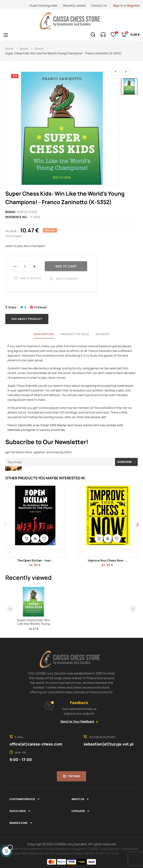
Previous (6, 525)
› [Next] (133, 609)
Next (137, 525)
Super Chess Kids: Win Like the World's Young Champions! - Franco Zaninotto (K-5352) (34, 626)
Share (12, 307)
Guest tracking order (43, 5)
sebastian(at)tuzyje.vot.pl (109, 744)
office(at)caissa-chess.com (36, 744)
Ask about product (27, 319)
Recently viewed (74, 5)
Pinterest (41, 307)
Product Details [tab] (75, 334)
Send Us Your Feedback (77, 721)
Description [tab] (44, 334)
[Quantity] (25, 266)
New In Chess (27, 212)
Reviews (103, 334)
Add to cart (66, 266)
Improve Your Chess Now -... (108, 560)
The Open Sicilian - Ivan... (35, 560)
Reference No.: (17, 217)
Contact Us (99, 5)
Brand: (11, 212)
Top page (74, 776)
